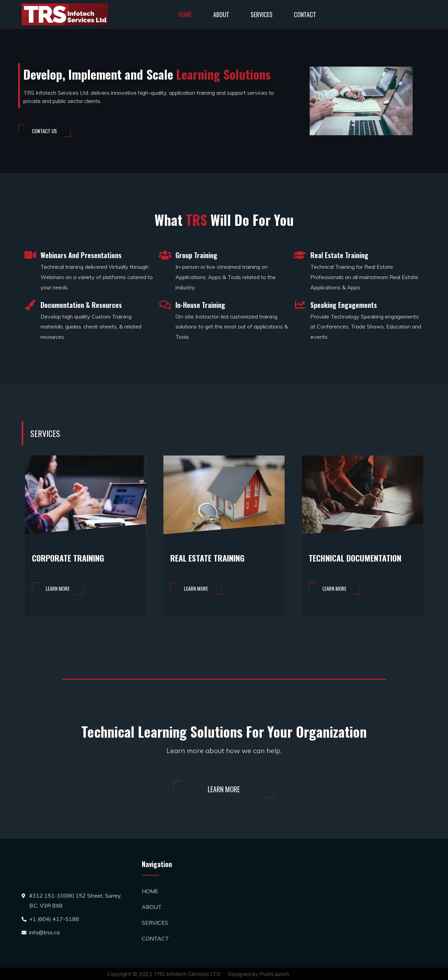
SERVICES (262, 14)
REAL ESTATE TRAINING (210, 558)
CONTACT (305, 14)
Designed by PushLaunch (259, 974)
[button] (44, 131)
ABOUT (221, 14)
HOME (185, 14)
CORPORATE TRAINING (71, 558)
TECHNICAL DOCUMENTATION (359, 558)
